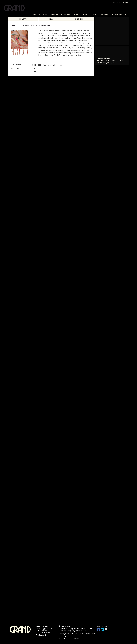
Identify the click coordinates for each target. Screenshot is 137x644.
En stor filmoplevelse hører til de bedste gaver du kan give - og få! (111, 208)
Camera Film (116, 2)
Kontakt (126, 2)
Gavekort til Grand (103, 204)
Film (51, 19)
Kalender (79, 19)
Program (23, 19)
